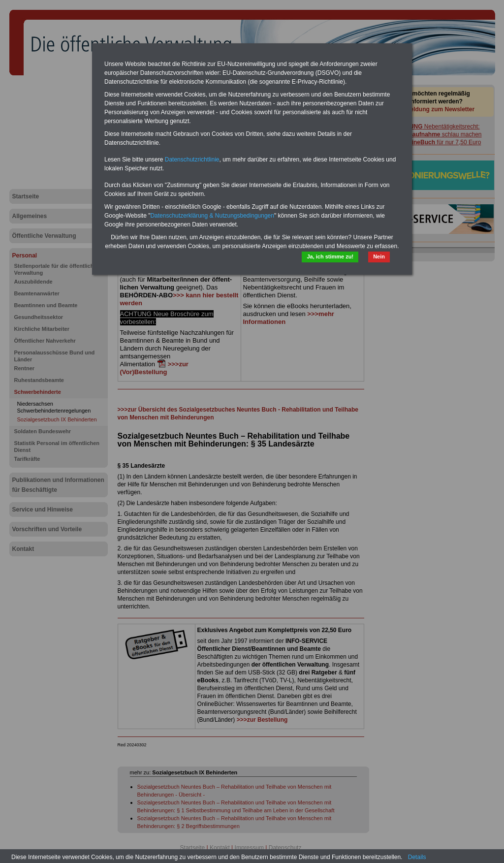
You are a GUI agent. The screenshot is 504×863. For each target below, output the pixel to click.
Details (417, 857)
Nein (379, 256)
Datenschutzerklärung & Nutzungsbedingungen (212, 216)
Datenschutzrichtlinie (192, 160)
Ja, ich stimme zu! (330, 256)
